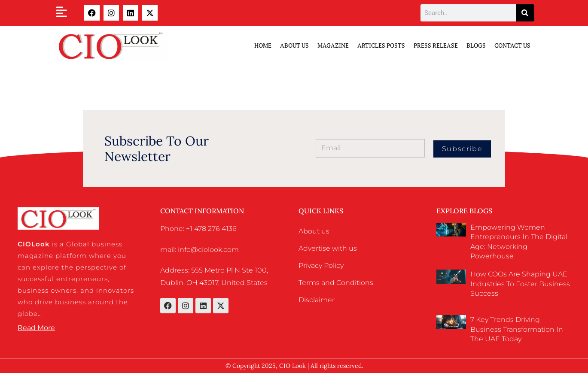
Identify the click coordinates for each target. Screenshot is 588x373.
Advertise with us (328, 248)
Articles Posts (381, 45)
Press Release (436, 45)
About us (314, 231)
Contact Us (512, 45)
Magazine (333, 45)
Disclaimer (317, 300)
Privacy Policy (321, 265)
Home (263, 45)
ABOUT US (294, 45)
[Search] (526, 13)
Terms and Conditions (336, 283)
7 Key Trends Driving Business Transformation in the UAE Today (517, 329)
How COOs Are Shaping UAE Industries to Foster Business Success (520, 284)
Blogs (476, 45)
